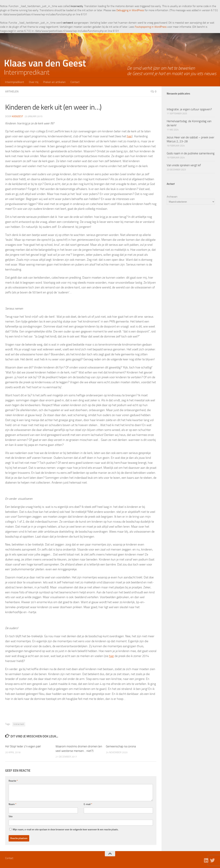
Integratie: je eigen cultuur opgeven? (189, 109)
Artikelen (12, 91)
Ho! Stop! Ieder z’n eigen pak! (23, 746)
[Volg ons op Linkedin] (206, 860)
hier (129, 136)
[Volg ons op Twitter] (212, 860)
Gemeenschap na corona (121, 746)
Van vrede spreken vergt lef (184, 165)
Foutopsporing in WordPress (151, 27)
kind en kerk (19, 724)
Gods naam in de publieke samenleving (191, 153)
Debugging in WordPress (130, 10)
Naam (12, 804)
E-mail (88, 804)
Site (11, 816)
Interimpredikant (15, 82)
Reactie (13, 781)
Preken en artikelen (54, 82)
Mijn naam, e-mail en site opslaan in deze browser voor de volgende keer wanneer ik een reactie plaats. (66, 830)
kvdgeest (17, 116)
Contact (75, 82)
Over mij (34, 82)
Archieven (172, 197)
